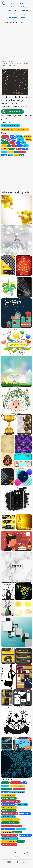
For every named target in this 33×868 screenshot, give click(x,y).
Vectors (10, 61)
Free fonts (11, 7)
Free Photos (23, 3)
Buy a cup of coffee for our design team (15, 130)
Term (17, 853)
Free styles (23, 14)
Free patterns (12, 17)
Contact (16, 856)
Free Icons (24, 10)
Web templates (13, 10)
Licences (11, 853)
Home (4, 61)
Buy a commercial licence (11, 125)
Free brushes (12, 14)
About (28, 853)
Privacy (23, 853)
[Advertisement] (16, 43)
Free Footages (22, 7)
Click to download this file (12, 112)
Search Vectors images (11, 22)
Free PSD (23, 17)
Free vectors (12, 3)
